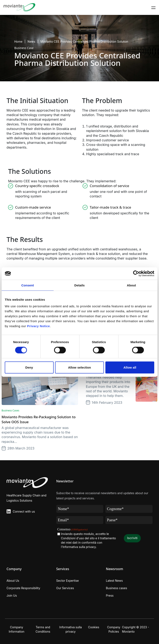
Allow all (130, 367)
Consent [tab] (28, 285)
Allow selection (80, 367)
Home (18, 41)
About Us (13, 581)
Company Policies (114, 629)
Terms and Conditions (43, 629)
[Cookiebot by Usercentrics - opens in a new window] (136, 274)
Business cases (117, 588)
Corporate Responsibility (23, 588)
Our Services (65, 588)
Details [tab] (79, 285)
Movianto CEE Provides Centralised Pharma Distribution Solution (84, 41)
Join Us (12, 595)
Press (110, 595)
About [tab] (131, 285)
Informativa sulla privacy (70, 629)
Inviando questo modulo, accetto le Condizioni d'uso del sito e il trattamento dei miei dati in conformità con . (89, 541)
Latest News (114, 581)
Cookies (94, 627)
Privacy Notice (39, 326)
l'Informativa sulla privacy (79, 547)
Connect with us (24, 511)
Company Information (16, 629)
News (31, 41)
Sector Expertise (68, 581)
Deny (29, 367)
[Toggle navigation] (153, 7)
